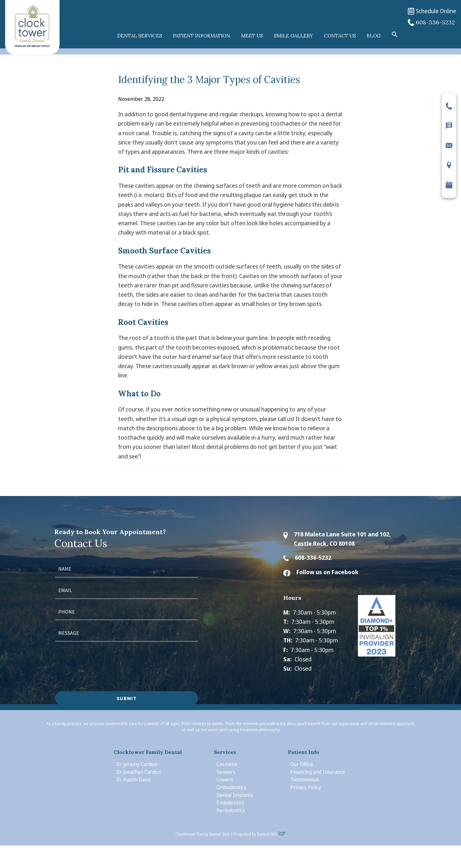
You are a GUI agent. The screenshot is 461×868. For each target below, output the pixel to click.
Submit (127, 698)
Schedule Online (432, 11)
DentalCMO (271, 834)
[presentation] (104, 663)
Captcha (65, 646)
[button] (395, 35)
